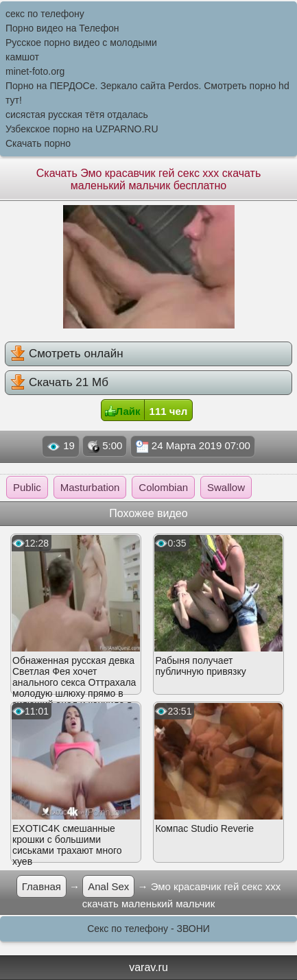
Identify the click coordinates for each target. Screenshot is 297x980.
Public (27, 487)
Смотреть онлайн (67, 353)
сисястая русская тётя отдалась (77, 115)
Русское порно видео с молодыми (81, 43)
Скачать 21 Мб (59, 382)
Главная (41, 886)
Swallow (226, 487)
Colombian (163, 487)
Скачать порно (38, 143)
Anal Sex (108, 886)
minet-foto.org (35, 71)
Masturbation (90, 487)
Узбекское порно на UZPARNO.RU (82, 129)
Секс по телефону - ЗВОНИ (148, 929)
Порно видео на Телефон (62, 28)
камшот (22, 57)
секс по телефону (45, 14)
